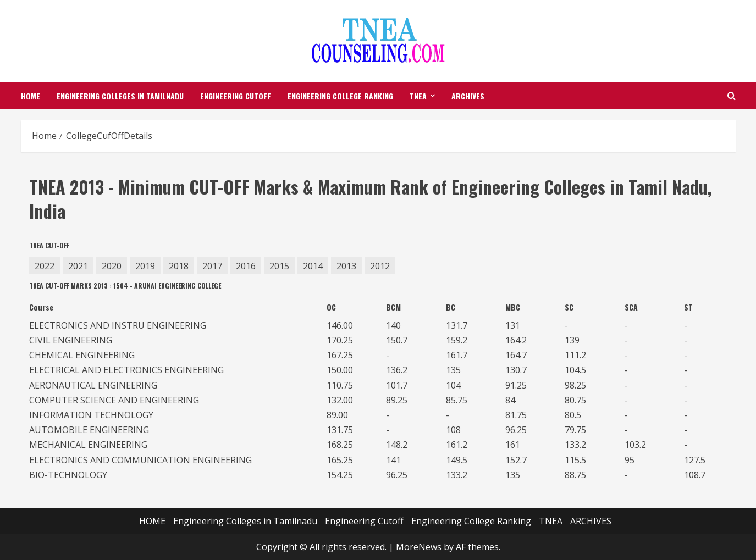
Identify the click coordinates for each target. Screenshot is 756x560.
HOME (31, 96)
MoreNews (419, 547)
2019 (145, 266)
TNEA (418, 96)
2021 (78, 266)
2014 (313, 266)
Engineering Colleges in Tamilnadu (120, 96)
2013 (346, 266)
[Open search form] (732, 96)
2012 (380, 266)
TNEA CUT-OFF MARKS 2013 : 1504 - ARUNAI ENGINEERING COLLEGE (125, 286)
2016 (246, 266)
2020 (112, 266)
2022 (45, 266)
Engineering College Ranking (340, 96)
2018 (179, 266)
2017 (212, 266)
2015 (279, 266)
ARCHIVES (468, 96)
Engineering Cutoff (236, 96)
